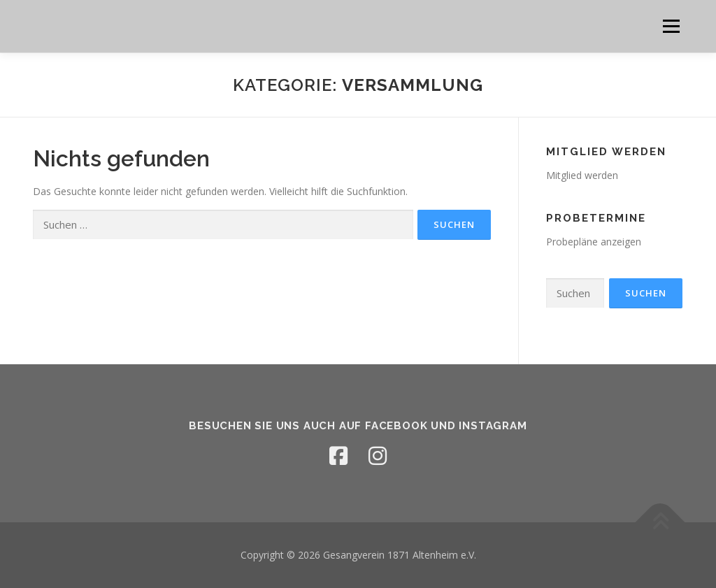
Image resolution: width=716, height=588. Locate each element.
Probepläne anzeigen (594, 242)
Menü (671, 26)
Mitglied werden (582, 175)
